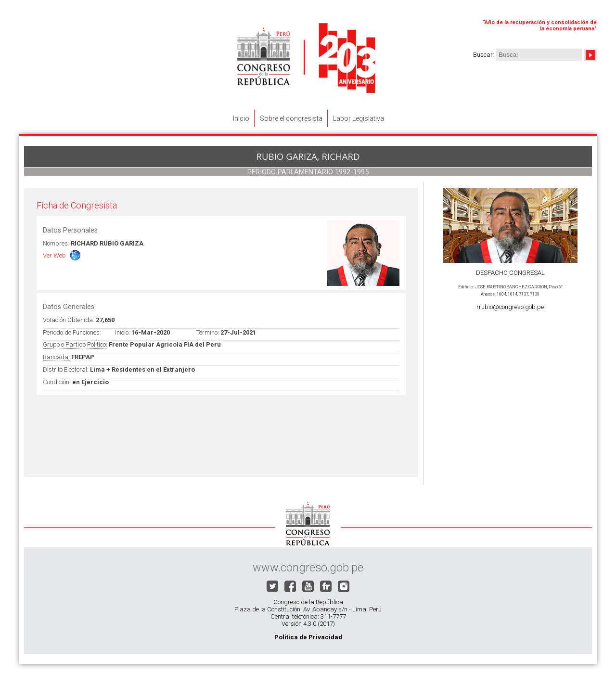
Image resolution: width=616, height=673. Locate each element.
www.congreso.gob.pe (308, 568)
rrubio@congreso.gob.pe (510, 307)
